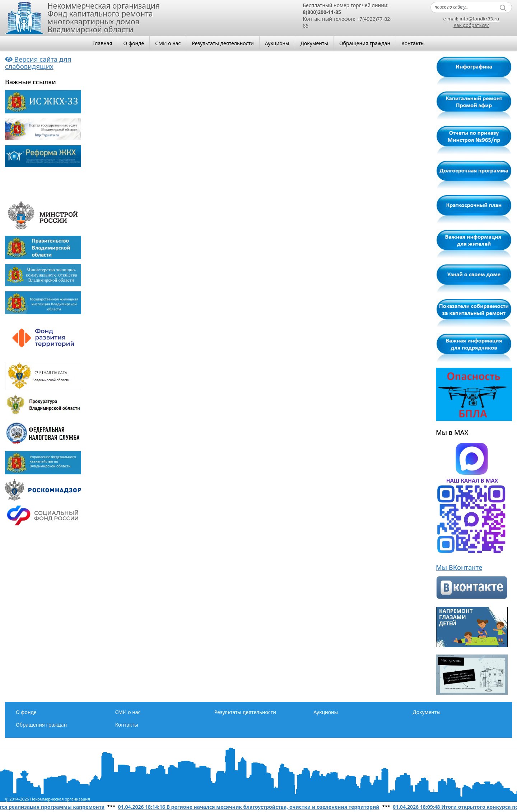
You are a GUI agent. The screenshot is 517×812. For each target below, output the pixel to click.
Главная (103, 43)
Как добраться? (471, 25)
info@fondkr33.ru (479, 19)
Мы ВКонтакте (459, 567)
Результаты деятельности (223, 43)
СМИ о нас (168, 43)
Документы (314, 43)
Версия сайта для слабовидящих (38, 63)
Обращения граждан (365, 43)
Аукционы (277, 43)
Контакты (413, 43)
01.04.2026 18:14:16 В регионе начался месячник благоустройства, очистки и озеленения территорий (251, 807)
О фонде (134, 43)
